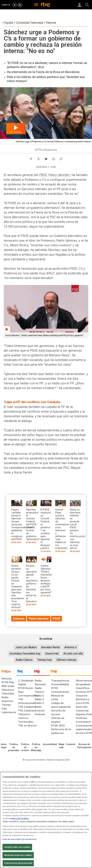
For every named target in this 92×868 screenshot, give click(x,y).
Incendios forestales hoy (25, 653)
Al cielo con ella (73, 653)
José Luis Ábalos (26, 647)
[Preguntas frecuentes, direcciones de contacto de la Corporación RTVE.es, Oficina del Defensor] (71, 744)
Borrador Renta (51, 647)
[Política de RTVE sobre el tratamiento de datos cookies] (25, 748)
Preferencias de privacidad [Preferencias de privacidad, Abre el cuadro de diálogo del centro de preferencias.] (18, 863)
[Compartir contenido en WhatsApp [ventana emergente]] (54, 158)
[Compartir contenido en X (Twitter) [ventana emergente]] (38, 158)
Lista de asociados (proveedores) (19, 839)
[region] (46, 820)
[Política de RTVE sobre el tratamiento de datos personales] (14, 748)
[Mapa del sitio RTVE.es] (61, 746)
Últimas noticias (66, 660)
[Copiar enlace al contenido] (61, 158)
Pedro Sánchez (59, 175)
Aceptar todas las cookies (17, 847)
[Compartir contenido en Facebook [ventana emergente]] (31, 158)
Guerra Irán (52, 653)
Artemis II (70, 647)
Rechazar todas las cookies (18, 855)
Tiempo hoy (44, 660)
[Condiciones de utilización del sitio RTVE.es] (4, 746)
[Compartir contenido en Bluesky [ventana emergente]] (46, 158)
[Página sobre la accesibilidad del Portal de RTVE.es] (50, 744)
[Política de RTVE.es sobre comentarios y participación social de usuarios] (84, 746)
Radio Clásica (24, 660)
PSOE (43, 175)
